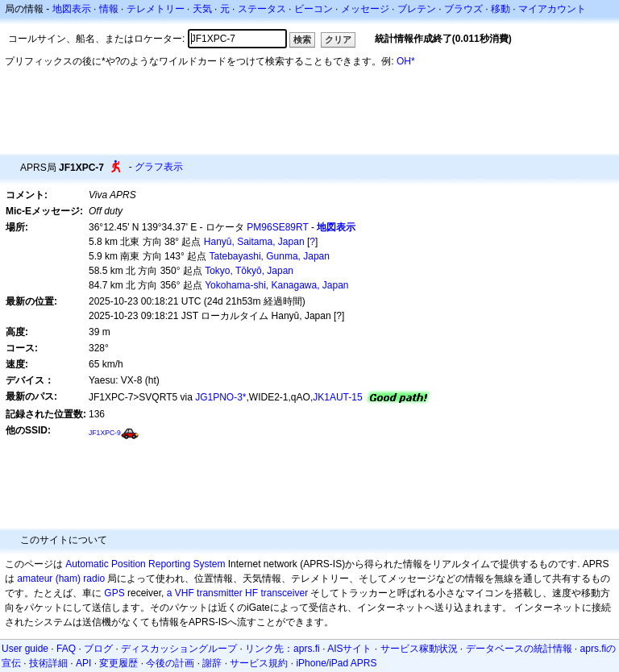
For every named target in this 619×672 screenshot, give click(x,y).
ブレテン (417, 9)
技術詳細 (48, 663)
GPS (114, 593)
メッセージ (365, 9)
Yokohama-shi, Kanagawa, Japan (276, 285)
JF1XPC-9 (105, 433)
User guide (25, 649)
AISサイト (349, 649)
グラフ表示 (159, 167)
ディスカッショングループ (179, 649)
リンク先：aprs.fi (282, 649)
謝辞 (212, 663)
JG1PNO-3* (220, 397)
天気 (202, 9)
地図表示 (72, 9)
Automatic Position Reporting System (145, 564)
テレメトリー (156, 9)
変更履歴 (118, 663)
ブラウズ (463, 9)
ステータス (262, 9)
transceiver (284, 593)
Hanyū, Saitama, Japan (254, 242)
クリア (338, 39)
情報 (109, 9)
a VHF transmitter (205, 593)
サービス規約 (259, 663)
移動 (501, 9)
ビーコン (314, 9)
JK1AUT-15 (337, 397)
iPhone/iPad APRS (336, 663)
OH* (406, 61)
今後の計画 (170, 663)
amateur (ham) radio (61, 579)
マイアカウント (552, 9)
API (83, 663)
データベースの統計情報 (519, 649)
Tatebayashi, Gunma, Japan (270, 256)
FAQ (66, 649)
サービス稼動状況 (419, 649)
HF (251, 593)
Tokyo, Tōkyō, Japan (249, 271)
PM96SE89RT (277, 227)
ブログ (98, 649)
